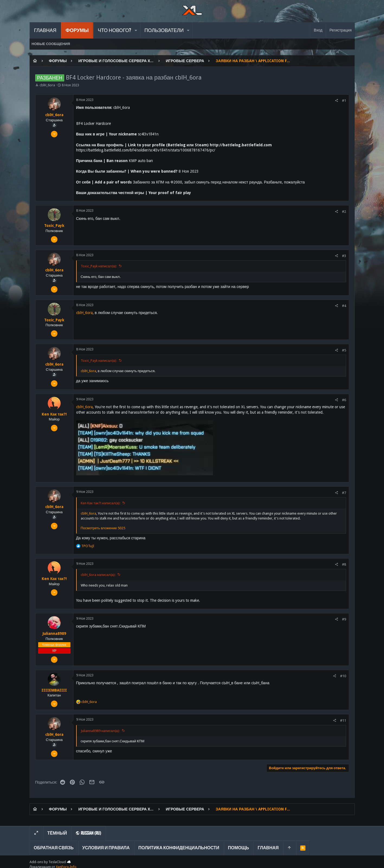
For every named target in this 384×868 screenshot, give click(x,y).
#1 (344, 101)
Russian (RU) (88, 833)
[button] (136, 30)
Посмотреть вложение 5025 (103, 528)
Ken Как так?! (54, 414)
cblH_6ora (47, 85)
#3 (344, 256)
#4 (344, 306)
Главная (268, 848)
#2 (344, 212)
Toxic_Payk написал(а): (99, 266)
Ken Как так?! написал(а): (101, 503)
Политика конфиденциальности (179, 848)
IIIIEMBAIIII (54, 690)
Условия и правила (106, 848)
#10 (343, 676)
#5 (344, 350)
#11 (343, 720)
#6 (344, 400)
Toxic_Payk (54, 226)
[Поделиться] (336, 101)
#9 (344, 619)
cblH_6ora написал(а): (98, 575)
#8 (344, 564)
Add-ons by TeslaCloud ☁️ (50, 862)
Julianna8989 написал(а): (100, 731)
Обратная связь (54, 848)
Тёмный (57, 833)
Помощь (238, 848)
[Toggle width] (36, 833)
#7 (344, 493)
